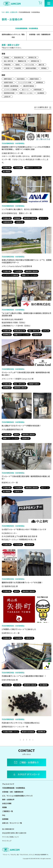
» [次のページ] (33, 740)
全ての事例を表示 (43, 107)
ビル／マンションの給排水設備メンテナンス (17, 796)
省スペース (25, 90)
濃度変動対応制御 (9, 93)
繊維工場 (41, 65)
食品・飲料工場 (8, 61)
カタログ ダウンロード (29, 774)
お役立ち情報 (7, 803)
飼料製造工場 (35, 61)
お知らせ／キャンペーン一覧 (12, 823)
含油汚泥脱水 (21, 79)
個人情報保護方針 (8, 829)
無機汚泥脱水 (8, 79)
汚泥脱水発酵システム (11, 732)
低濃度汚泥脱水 (8, 82)
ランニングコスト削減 (25, 82)
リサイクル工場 (29, 65)
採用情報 (5, 819)
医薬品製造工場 (19, 58)
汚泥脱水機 (7, 168)
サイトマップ (7, 841)
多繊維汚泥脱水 (34, 79)
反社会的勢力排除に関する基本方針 (14, 833)
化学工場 (7, 68)
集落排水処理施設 (31, 68)
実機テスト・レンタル (26, 93)
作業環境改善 (38, 90)
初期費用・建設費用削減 (11, 86)
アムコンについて (8, 784)
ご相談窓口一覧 (7, 811)
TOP (3, 12)
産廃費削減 (39, 82)
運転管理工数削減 (29, 86)
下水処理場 (17, 68)
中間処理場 (7, 65)
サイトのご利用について (11, 837)
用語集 (4, 807)
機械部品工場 (22, 61)
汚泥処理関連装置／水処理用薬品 (27, 28)
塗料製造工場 (32, 58)
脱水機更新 (41, 93)
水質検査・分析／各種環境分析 (40, 34)
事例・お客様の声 (11, 12)
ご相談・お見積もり (29, 762)
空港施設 (7, 58)
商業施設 (44, 68)
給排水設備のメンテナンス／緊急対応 (13, 36)
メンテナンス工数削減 (10, 90)
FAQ (4, 815)
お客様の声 (7, 97)
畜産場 (17, 65)
